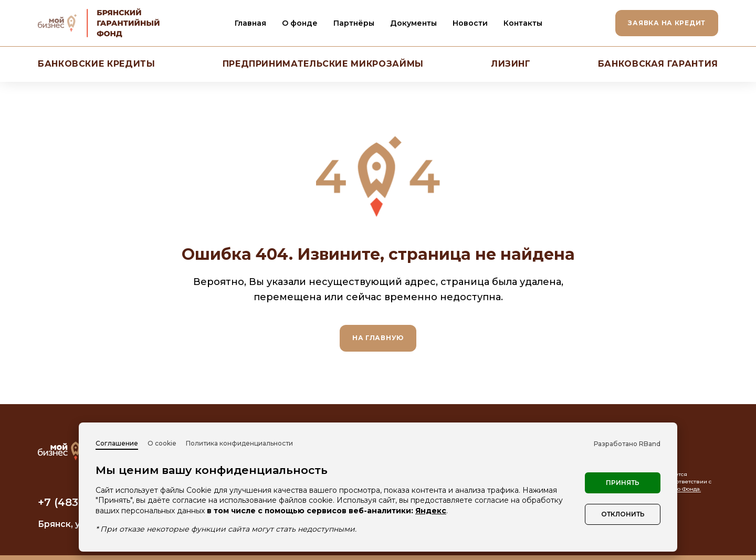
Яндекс (431, 511)
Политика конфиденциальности (239, 443)
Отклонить (623, 514)
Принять (623, 483)
